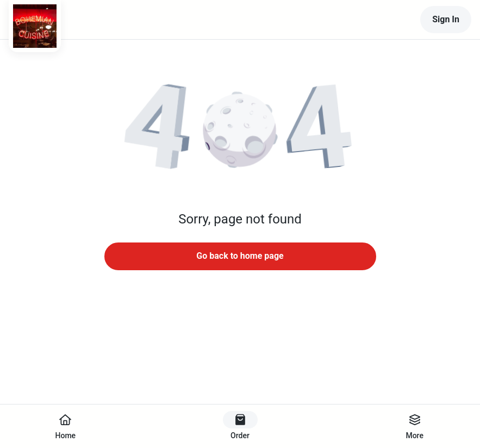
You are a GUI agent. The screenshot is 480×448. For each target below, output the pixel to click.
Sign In (446, 19)
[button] (240, 130)
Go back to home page (240, 256)
